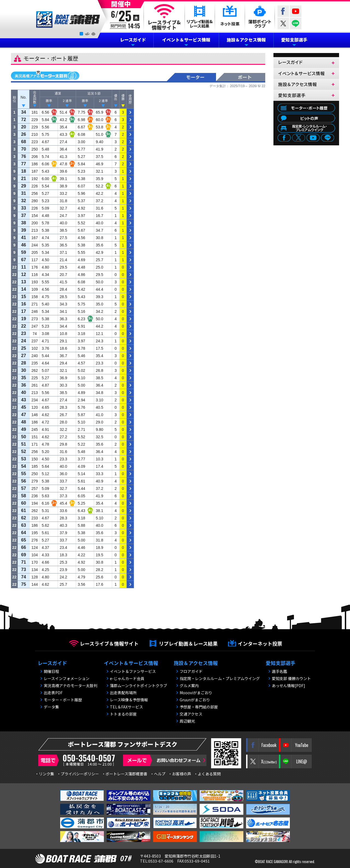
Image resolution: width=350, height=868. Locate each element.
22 (24, 326)
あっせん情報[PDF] (288, 685)
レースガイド (133, 40)
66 (24, 547)
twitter (283, 23)
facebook (284, 138)
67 (24, 260)
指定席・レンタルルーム (306, 128)
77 (24, 164)
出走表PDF (53, 693)
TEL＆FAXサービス (126, 707)
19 (24, 319)
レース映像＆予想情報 (129, 700)
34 (24, 112)
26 (24, 134)
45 (24, 407)
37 (24, 215)
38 (24, 223)
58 (24, 496)
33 (24, 208)
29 (24, 186)
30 (24, 370)
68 (24, 142)
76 (24, 156)
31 (24, 193)
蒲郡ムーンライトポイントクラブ (138, 685)
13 (24, 282)
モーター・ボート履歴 (306, 108)
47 (24, 415)
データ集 (51, 707)
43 (24, 400)
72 (24, 120)
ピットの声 (306, 118)
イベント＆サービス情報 (186, 40)
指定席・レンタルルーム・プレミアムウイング (220, 678)
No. (24, 97)
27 (24, 356)
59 (24, 252)
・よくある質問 (207, 774)
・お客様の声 (180, 774)
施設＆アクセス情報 (246, 40)
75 (24, 584)
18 (24, 171)
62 (24, 518)
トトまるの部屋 (123, 714)
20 (24, 127)
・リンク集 (45, 774)
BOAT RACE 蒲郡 (68, 20)
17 (24, 311)
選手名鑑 (279, 671)
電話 (78, 760)
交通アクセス (191, 714)
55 (24, 474)
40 (24, 392)
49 (24, 429)
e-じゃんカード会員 (127, 678)
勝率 (49, 101)
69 (24, 555)
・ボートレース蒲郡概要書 (125, 774)
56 (24, 481)
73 (24, 570)
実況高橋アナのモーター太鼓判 (45, 75)
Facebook (283, 11)
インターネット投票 (260, 643)
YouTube (296, 11)
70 (24, 149)
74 (24, 577)
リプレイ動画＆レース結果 (188, 643)
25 (24, 348)
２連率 (67, 101)
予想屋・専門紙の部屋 (199, 707)
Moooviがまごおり (196, 693)
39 (24, 230)
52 (24, 451)
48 (24, 422)
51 (24, 444)
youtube (313, 138)
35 (24, 378)
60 (24, 503)
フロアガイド (191, 671)
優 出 (116, 97)
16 (24, 304)
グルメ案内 (189, 685)
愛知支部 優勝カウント (291, 678)
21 (24, 179)
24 (24, 341)
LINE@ (296, 23)
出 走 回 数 (35, 97)
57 (24, 488)
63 (24, 525)
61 (24, 510)
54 (24, 466)
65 (24, 540)
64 (24, 533)
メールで (165, 760)
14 (24, 289)
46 (24, 245)
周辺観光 (187, 721)
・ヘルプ (158, 774)
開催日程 (51, 671)
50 (24, 437)
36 (24, 385)
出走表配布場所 (123, 693)
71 (24, 562)
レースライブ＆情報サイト (109, 643)
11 (24, 267)
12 (24, 274)
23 (24, 333)
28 (24, 363)
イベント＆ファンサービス (133, 671)
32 (24, 201)
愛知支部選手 (294, 40)
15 (24, 297)
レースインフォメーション (67, 678)
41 (24, 238)
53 (24, 459)
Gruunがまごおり (195, 700)
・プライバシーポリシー (78, 774)
